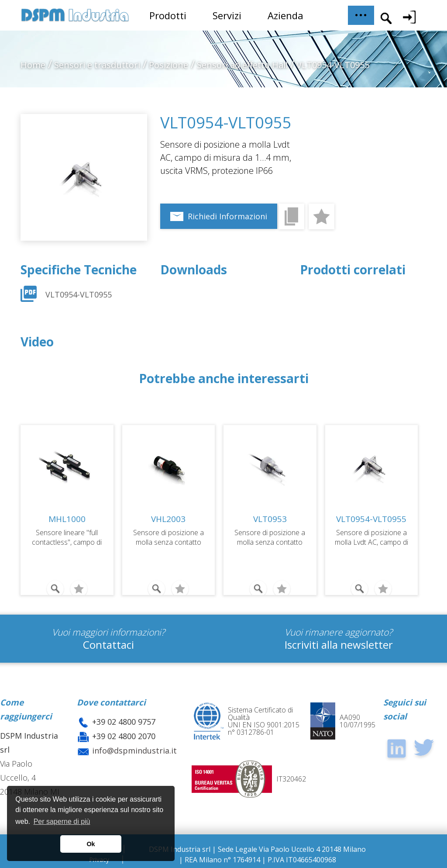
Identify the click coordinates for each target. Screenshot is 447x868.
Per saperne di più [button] (62, 821)
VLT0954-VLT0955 (79, 294)
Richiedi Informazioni (227, 216)
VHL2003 (168, 519)
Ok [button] (91, 844)
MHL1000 (67, 519)
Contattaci (108, 645)
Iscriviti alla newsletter (339, 645)
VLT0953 (270, 519)
